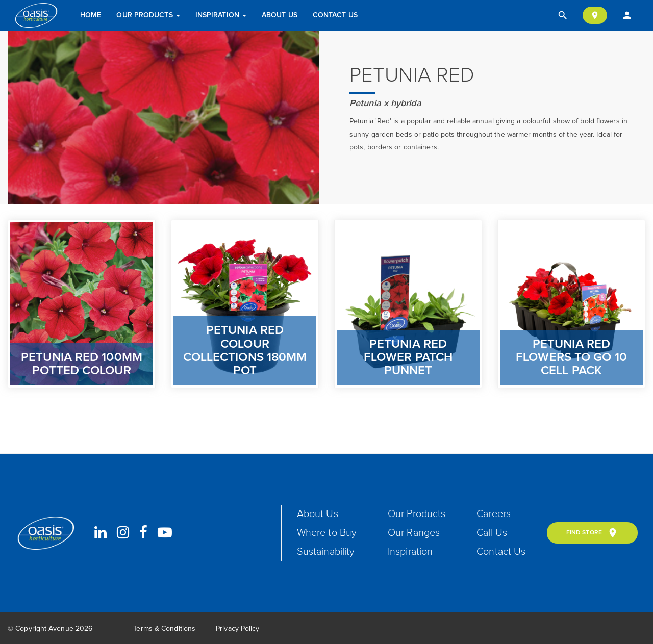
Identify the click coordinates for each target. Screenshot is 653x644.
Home (91, 15)
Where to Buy (327, 533)
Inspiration (221, 15)
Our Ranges (414, 533)
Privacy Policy (237, 629)
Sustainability (326, 552)
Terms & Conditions (164, 629)
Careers (494, 514)
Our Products (148, 15)
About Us (280, 15)
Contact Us (335, 15)
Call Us (492, 533)
